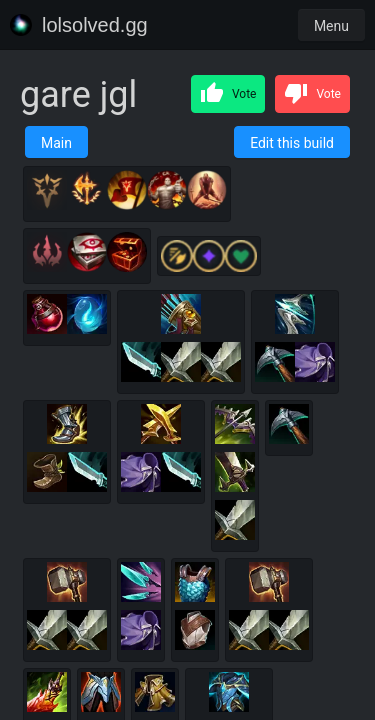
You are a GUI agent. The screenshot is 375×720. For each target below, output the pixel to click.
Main (56, 143)
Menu (331, 26)
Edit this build (292, 143)
